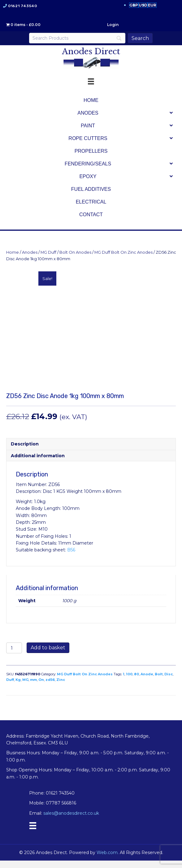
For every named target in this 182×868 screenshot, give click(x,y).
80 (136, 682)
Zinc (61, 687)
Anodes (30, 252)
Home (13, 252)
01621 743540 (22, 6)
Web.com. (108, 860)
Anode (147, 682)
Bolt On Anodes (75, 252)
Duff (10, 687)
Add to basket (48, 655)
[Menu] (33, 833)
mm (33, 687)
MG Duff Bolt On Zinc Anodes (123, 252)
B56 (71, 557)
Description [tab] (25, 451)
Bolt (159, 682)
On (41, 687)
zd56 (50, 687)
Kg (18, 687)
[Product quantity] (14, 655)
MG (25, 687)
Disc (169, 682)
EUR (152, 5)
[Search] (77, 38)
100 (129, 682)
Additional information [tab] (38, 463)
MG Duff (48, 252)
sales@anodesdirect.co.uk (71, 821)
